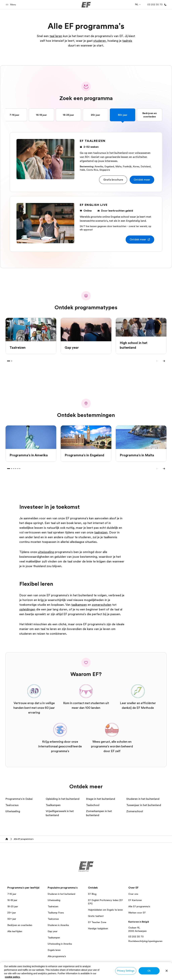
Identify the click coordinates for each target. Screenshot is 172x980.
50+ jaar (123, 115)
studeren (100, 41)
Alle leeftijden (15, 931)
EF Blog (92, 894)
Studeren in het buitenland (61, 894)
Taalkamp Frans (56, 913)
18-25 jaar (68, 115)
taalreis (127, 41)
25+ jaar (95, 115)
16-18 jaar (41, 115)
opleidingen (27, 609)
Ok (149, 971)
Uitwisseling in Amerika (60, 944)
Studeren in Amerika (58, 925)
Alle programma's (57, 956)
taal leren (56, 36)
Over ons (133, 894)
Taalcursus (53, 919)
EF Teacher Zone (97, 922)
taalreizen (101, 532)
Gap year (53, 931)
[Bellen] (156, 5)
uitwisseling (46, 552)
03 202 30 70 (136, 937)
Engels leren (54, 950)
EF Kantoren (135, 900)
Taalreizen (53, 906)
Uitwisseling (54, 900)
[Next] (164, 361)
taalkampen (79, 605)
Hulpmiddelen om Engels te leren (105, 910)
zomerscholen (102, 605)
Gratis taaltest (96, 916)
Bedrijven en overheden (150, 115)
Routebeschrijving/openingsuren (145, 941)
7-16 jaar (14, 115)
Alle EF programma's (139, 906)
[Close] (167, 971)
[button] (11, 5)
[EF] (86, 5)
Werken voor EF (137, 913)
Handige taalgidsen (98, 928)
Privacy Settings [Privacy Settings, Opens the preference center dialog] (126, 971)
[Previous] (157, 361)
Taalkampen (54, 938)
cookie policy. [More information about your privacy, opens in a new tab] (13, 977)
